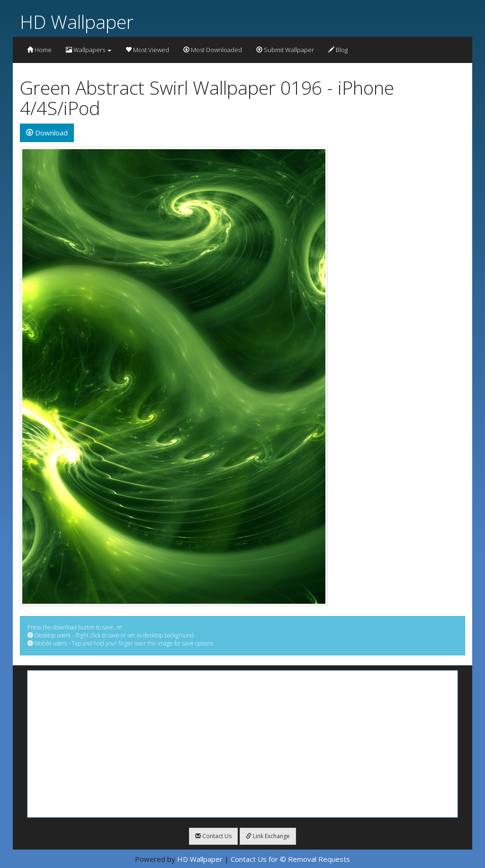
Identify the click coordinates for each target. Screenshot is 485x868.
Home (39, 50)
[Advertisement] (242, 744)
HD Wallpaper (77, 22)
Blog (338, 50)
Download (47, 133)
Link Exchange (268, 836)
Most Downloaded (213, 50)
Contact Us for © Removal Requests (290, 859)
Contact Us (213, 836)
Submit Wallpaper (285, 50)
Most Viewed (147, 50)
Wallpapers (89, 50)
